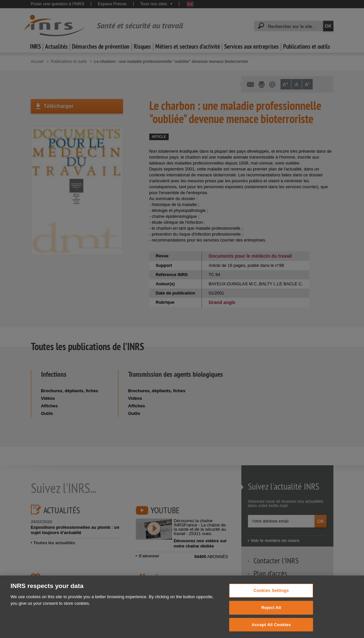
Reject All (271, 618)
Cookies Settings (271, 601)
